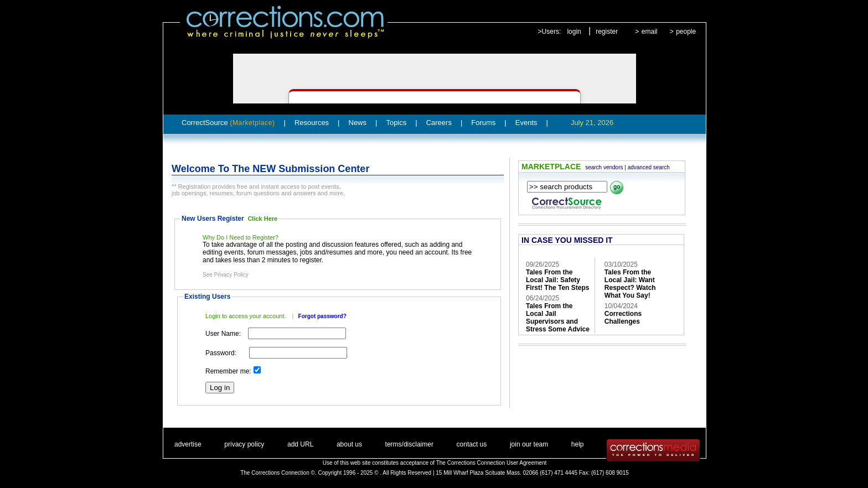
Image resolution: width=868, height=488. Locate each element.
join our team (529, 444)
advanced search (649, 167)
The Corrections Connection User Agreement (492, 463)
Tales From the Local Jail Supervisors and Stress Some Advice (558, 318)
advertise (188, 444)
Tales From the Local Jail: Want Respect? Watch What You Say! (630, 284)
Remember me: (228, 371)
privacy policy (244, 444)
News (358, 123)
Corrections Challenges (623, 318)
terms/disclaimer (409, 444)
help (578, 444)
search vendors (604, 167)
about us (349, 444)
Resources (312, 123)
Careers (439, 123)
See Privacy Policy (226, 275)
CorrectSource (228, 123)
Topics (396, 123)
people (686, 32)
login (574, 32)
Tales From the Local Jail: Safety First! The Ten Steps (557, 280)
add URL (300, 444)
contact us (472, 444)
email (650, 32)
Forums (483, 123)
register (607, 32)
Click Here (262, 219)
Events (526, 123)
